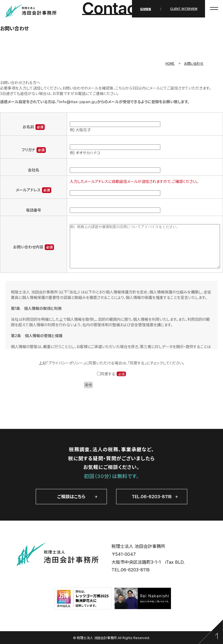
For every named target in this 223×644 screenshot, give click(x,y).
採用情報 (146, 9)
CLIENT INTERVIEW (184, 9)
